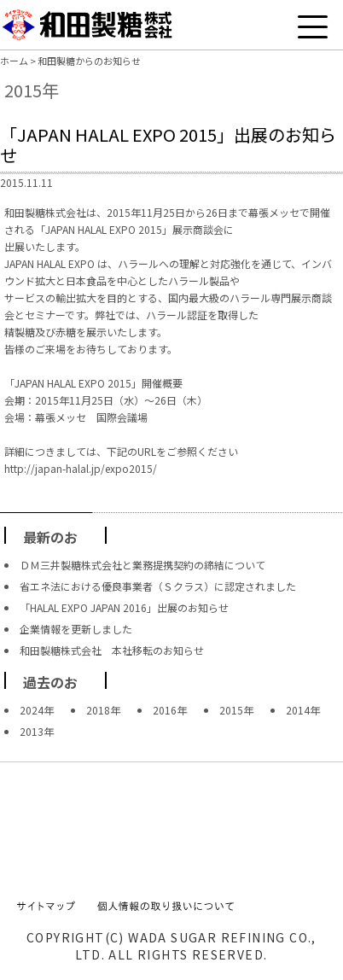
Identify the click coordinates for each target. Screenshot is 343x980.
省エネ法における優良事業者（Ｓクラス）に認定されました (158, 586)
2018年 (103, 710)
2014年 (303, 710)
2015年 (236, 710)
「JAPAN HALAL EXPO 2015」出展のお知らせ (168, 145)
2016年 (170, 710)
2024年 (37, 710)
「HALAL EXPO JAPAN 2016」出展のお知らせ (124, 607)
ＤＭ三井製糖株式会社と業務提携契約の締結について (142, 565)
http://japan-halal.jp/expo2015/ (81, 468)
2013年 (37, 731)
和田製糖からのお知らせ (89, 61)
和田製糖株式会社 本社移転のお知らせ (112, 650)
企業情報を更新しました (76, 629)
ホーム (14, 61)
